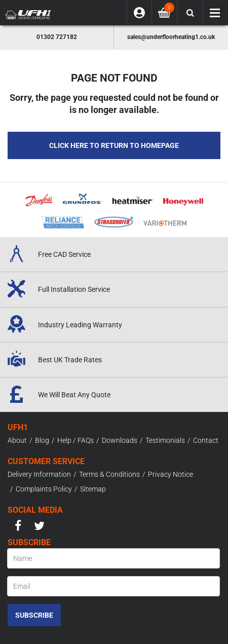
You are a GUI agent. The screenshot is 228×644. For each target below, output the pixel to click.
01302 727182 (57, 37)
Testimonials (165, 440)
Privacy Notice (170, 474)
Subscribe (34, 615)
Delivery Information (39, 474)
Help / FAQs (75, 440)
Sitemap (93, 489)
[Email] (113, 586)
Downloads (120, 440)
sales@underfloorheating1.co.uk (171, 37)
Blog (42, 440)
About (17, 440)
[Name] (113, 558)
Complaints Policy (44, 489)
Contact (206, 440)
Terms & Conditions (109, 474)
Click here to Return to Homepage (114, 145)
